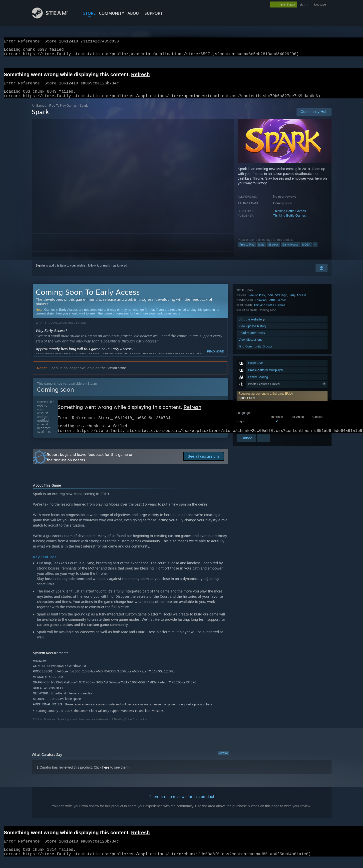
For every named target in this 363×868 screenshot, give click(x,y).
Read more (215, 357)
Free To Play (256, 375)
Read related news (252, 413)
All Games (39, 112)
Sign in (40, 272)
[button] (282, 330)
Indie (261, 251)
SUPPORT (154, 13)
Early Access (290, 251)
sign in (304, 4)
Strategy (273, 251)
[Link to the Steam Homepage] (54, 17)
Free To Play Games (63, 112)
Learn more (172, 319)
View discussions (250, 420)
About (134, 13)
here (106, 776)
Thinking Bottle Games (290, 217)
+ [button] (315, 251)
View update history (253, 406)
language (320, 4)
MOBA (306, 251)
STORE (90, 13)
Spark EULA (247, 332)
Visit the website (252, 400)
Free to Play (247, 251)
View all (223, 761)
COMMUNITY (112, 13)
